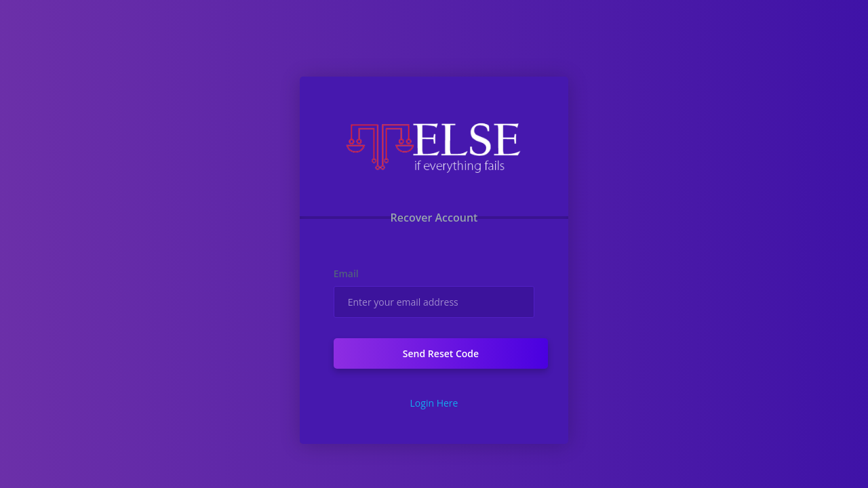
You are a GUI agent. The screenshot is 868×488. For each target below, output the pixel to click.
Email (346, 273)
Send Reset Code (441, 353)
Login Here (434, 403)
